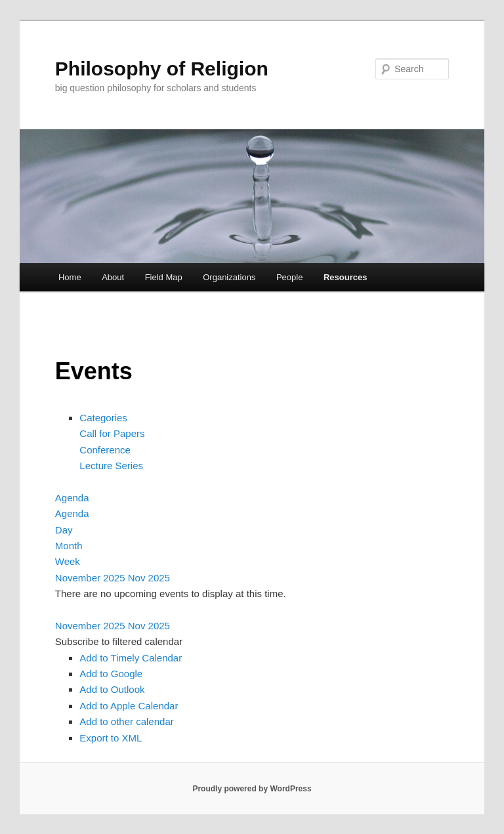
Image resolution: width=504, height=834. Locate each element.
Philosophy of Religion (162, 69)
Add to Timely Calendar (131, 658)
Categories (103, 418)
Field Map (164, 277)
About (113, 277)
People (289, 277)
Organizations (229, 277)
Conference (105, 450)
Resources (345, 277)
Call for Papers (112, 433)
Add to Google (111, 674)
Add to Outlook (112, 689)
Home (70, 277)
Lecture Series (111, 466)
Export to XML (111, 738)
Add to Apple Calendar (129, 706)
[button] (119, 641)
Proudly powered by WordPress (252, 789)
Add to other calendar (126, 721)
